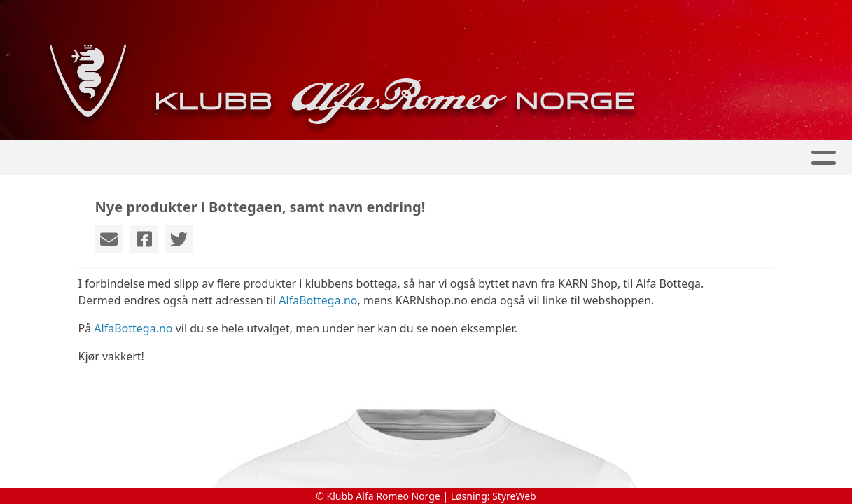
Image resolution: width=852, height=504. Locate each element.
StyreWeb (514, 496)
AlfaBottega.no (318, 300)
